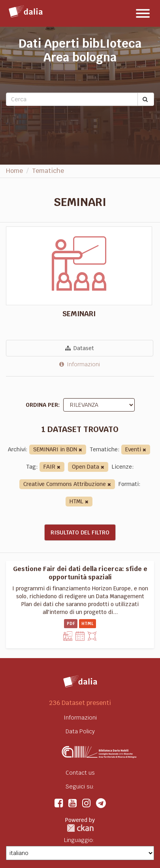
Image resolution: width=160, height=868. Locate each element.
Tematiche (48, 171)
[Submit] (146, 99)
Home (14, 171)
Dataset (80, 348)
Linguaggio (78, 840)
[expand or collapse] (143, 13)
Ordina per (42, 405)
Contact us (80, 773)
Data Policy (80, 731)
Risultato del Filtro (80, 532)
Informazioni (80, 364)
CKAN (80, 828)
